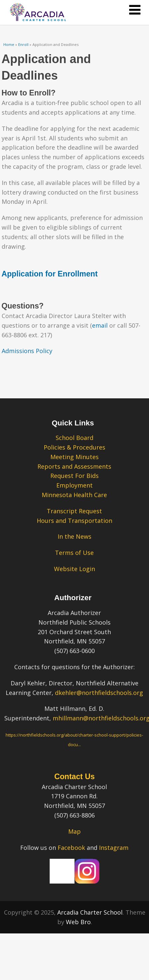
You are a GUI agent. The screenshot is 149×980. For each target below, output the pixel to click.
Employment (74, 485)
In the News (74, 536)
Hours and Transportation (74, 521)
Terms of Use (74, 553)
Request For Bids (74, 476)
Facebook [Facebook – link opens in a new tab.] (71, 848)
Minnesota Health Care (74, 495)
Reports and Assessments (74, 466)
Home (9, 44)
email (100, 325)
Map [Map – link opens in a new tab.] (74, 831)
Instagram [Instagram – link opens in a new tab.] (114, 848)
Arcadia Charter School (90, 912)
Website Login (74, 569)
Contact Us (74, 777)
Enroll (23, 44)
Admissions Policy (27, 351)
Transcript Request (74, 511)
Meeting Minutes (74, 457)
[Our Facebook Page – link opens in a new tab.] (62, 881)
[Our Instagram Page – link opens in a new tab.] (87, 881)
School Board (74, 438)
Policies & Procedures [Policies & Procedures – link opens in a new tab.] (74, 447)
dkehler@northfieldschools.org (99, 693)
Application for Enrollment (50, 274)
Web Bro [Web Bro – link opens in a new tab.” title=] (78, 922)
